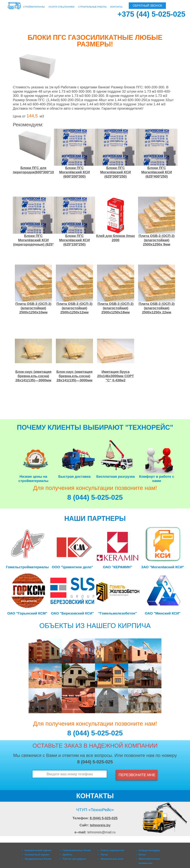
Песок (104, 855)
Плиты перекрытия (112, 850)
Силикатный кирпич (37, 855)
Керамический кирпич (38, 850)
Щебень (67, 855)
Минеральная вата (112, 859)
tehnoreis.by (100, 825)
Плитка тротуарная (74, 859)
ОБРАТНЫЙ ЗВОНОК (147, 6)
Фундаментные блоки (38, 859)
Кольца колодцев (149, 850)
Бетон (142, 855)
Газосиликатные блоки (77, 850)
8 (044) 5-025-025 (104, 818)
